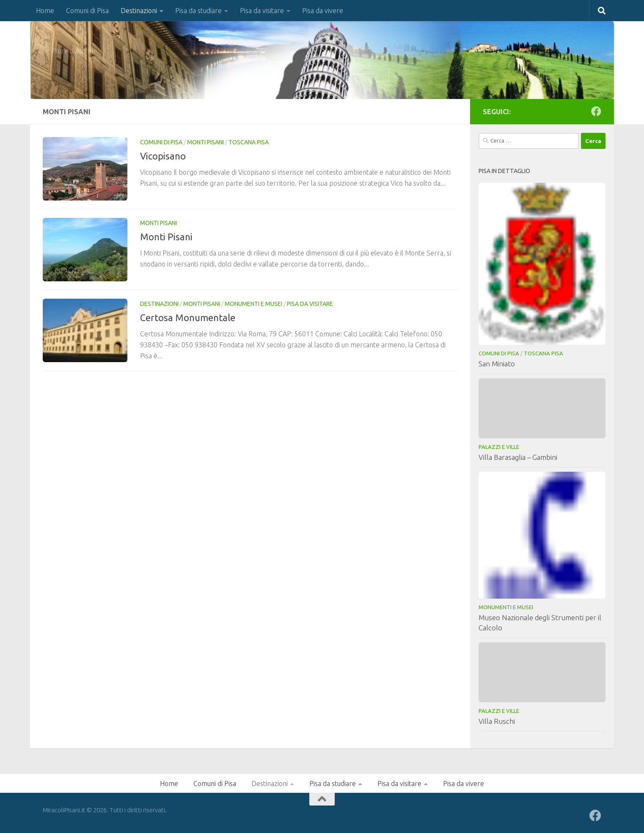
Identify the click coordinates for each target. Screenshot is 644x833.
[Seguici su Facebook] (596, 111)
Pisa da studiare (198, 11)
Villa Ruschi (497, 721)
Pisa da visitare (262, 11)
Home (45, 11)
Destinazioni (139, 11)
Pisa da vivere (323, 11)
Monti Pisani (205, 142)
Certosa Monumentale (188, 318)
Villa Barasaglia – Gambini (518, 457)
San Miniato (497, 364)
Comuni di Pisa (87, 11)
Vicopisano (163, 156)
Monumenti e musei (253, 304)
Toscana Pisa (249, 142)
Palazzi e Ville (499, 447)
